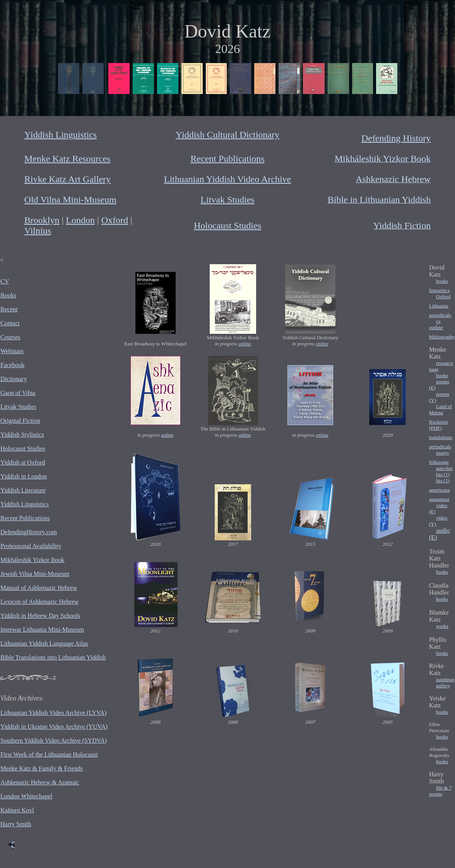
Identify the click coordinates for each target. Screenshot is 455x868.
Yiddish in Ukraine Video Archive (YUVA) (54, 727)
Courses (10, 337)
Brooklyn (42, 220)
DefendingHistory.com (29, 532)
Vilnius (38, 231)
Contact (10, 323)
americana (439, 490)
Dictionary (14, 379)
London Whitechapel (26, 796)
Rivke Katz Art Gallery (68, 179)
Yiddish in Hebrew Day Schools (40, 616)
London (80, 220)
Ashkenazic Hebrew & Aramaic (40, 782)
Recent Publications (227, 159)
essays (442, 453)
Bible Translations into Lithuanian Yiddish (53, 657)
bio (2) (443, 481)
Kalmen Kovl (17, 810)
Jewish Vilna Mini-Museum (35, 574)
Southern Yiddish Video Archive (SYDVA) (54, 741)
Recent (9, 309)
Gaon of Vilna (18, 393)
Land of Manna (440, 409)
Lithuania (439, 306)
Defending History (396, 138)
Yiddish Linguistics (61, 135)
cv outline (436, 324)
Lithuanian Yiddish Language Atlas (44, 643)
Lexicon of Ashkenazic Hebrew (39, 602)
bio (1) (443, 474)
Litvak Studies (227, 200)
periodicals (440, 315)
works (442, 626)
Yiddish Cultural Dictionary (227, 135)
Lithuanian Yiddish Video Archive (228, 179)
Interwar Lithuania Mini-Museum (42, 630)
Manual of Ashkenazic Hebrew (39, 588)
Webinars (12, 351)
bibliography (442, 337)
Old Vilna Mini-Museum (70, 200)
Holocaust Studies (227, 226)
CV (5, 281)
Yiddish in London (24, 476)
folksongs (439, 462)
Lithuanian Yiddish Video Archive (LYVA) (53, 713)
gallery (443, 686)
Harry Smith (16, 824)
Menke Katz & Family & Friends (42, 768)
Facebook (12, 365)
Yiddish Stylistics (22, 435)
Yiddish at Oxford (23, 462)
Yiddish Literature (23, 490)
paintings (445, 679)
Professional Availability (31, 546)
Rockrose (439, 422)
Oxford (115, 220)
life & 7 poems (440, 791)
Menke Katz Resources (68, 159)
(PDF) (435, 428)
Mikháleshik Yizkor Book (32, 560)
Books (8, 295)
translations (441, 437)
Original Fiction (20, 421)
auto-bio (444, 468)
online (245, 344)
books (442, 281)
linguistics (439, 290)
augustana (439, 499)
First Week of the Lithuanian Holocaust (49, 754)
